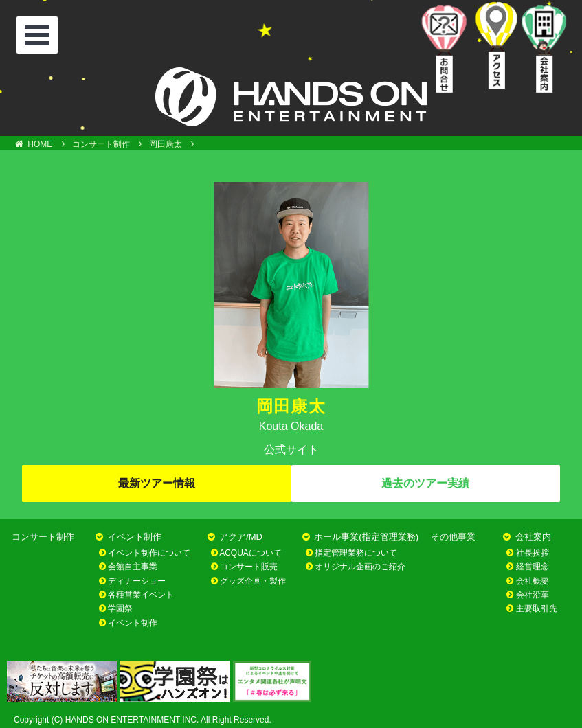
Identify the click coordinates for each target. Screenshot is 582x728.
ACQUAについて (250, 553)
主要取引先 (537, 608)
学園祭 (120, 608)
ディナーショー (137, 581)
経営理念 (533, 567)
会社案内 (533, 537)
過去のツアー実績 (425, 483)
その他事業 (453, 537)
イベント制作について (149, 553)
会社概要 (533, 581)
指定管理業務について (356, 553)
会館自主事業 (133, 567)
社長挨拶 (533, 553)
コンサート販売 (249, 567)
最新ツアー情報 (157, 483)
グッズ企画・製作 (253, 581)
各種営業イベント (141, 595)
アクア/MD (241, 537)
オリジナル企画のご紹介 (360, 567)
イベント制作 (135, 537)
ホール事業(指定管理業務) (366, 537)
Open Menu (39, 36)
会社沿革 (533, 595)
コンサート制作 (43, 537)
